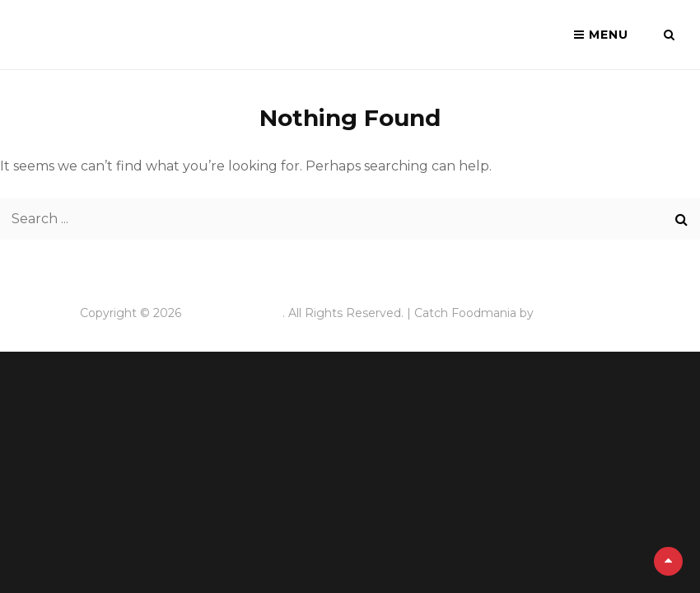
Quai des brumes (233, 313)
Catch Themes (579, 313)
